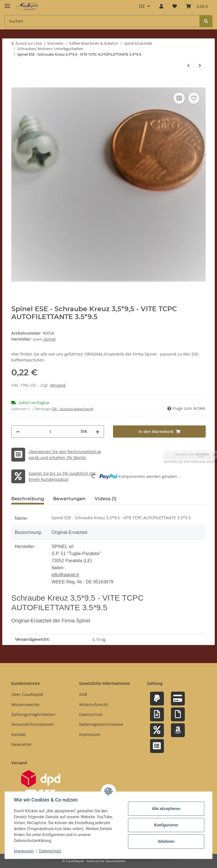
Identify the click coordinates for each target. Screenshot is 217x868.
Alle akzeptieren (166, 809)
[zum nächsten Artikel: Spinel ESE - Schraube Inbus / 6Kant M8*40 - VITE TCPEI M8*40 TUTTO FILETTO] (200, 65)
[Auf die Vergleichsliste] (179, 98)
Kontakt (19, 734)
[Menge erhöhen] (97, 431)
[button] (161, 6)
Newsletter (22, 744)
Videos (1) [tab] (106, 499)
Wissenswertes (25, 704)
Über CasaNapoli (27, 694)
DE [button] (142, 6)
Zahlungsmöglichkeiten (33, 714)
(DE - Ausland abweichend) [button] (72, 409)
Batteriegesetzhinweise (101, 724)
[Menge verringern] (18, 431)
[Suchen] (206, 21)
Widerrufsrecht (94, 704)
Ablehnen (166, 841)
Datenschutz (50, 851)
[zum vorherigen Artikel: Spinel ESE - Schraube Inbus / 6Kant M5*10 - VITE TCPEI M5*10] (188, 65)
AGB (83, 694)
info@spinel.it (65, 575)
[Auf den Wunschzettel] (194, 98)
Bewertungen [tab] (69, 499)
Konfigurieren (166, 825)
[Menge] (50, 431)
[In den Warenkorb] (16, 84)
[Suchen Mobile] (102, 21)
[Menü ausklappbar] (7, 4)
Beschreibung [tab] (28, 499)
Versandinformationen (33, 724)
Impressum (24, 851)
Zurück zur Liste (29, 43)
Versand (58, 385)
